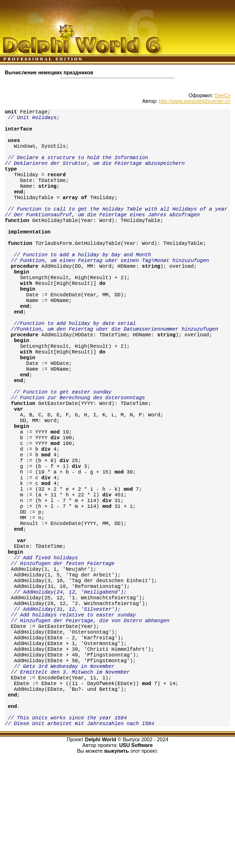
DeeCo (222, 95)
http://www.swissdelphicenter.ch (194, 101)
